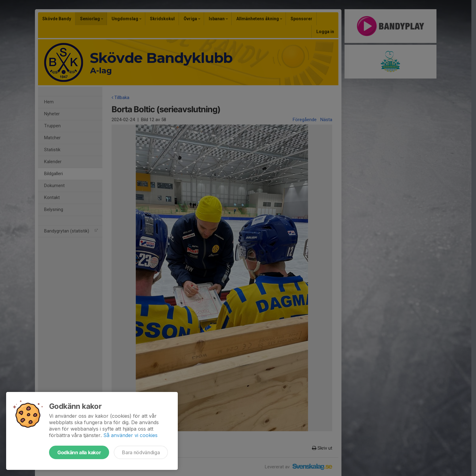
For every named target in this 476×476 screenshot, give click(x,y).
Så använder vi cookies (130, 435)
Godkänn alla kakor (79, 452)
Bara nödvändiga (141, 452)
